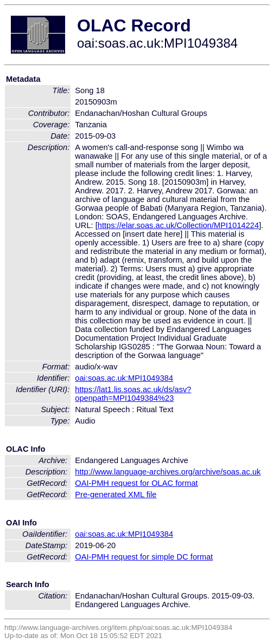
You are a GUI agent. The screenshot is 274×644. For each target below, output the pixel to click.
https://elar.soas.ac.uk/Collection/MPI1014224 (178, 225)
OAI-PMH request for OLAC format (136, 483)
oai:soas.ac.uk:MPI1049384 (124, 378)
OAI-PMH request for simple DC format (144, 557)
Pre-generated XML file (116, 495)
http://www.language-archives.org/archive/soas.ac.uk (168, 472)
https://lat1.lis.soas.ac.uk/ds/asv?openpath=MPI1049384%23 (133, 394)
